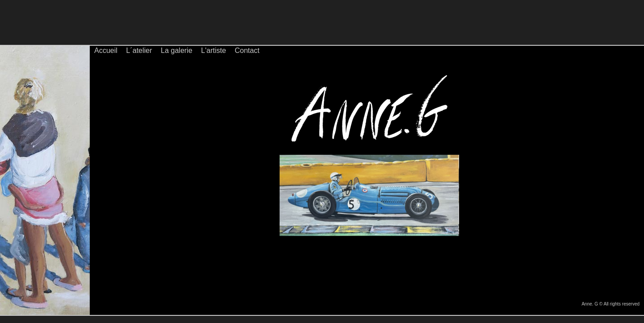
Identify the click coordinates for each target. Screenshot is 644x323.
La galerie (176, 50)
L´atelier (139, 50)
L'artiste (214, 50)
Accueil (106, 50)
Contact (247, 50)
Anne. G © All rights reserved (611, 304)
